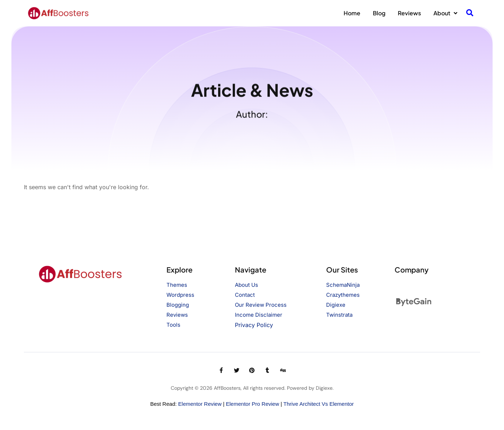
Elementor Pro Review (253, 404)
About (445, 13)
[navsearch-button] (470, 13)
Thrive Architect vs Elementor (319, 404)
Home (352, 13)
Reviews (409, 13)
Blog (379, 13)
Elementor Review (200, 404)
